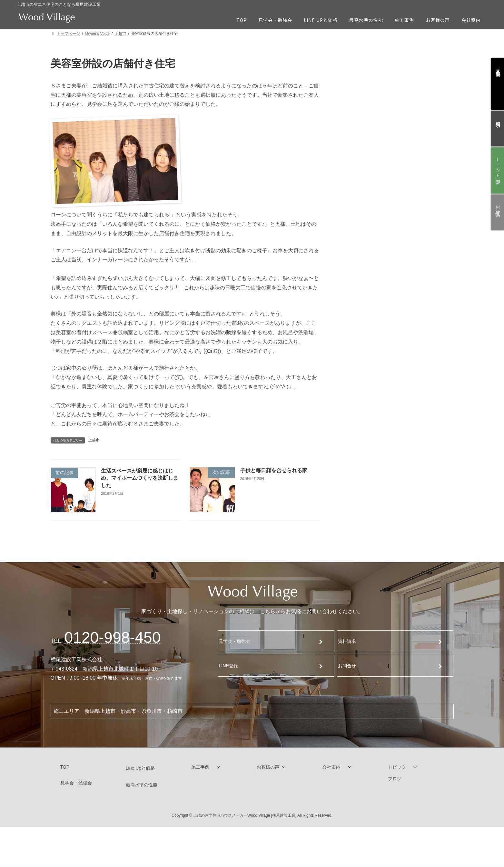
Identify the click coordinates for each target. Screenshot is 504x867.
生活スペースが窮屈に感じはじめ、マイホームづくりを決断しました (139, 478)
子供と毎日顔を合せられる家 (276, 470)
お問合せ (351, 666)
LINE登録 (232, 666)
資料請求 (351, 641)
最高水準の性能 (142, 785)
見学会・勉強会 (240, 641)
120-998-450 (113, 638)
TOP (65, 767)
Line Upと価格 (140, 768)
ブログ (395, 779)
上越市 (94, 440)
